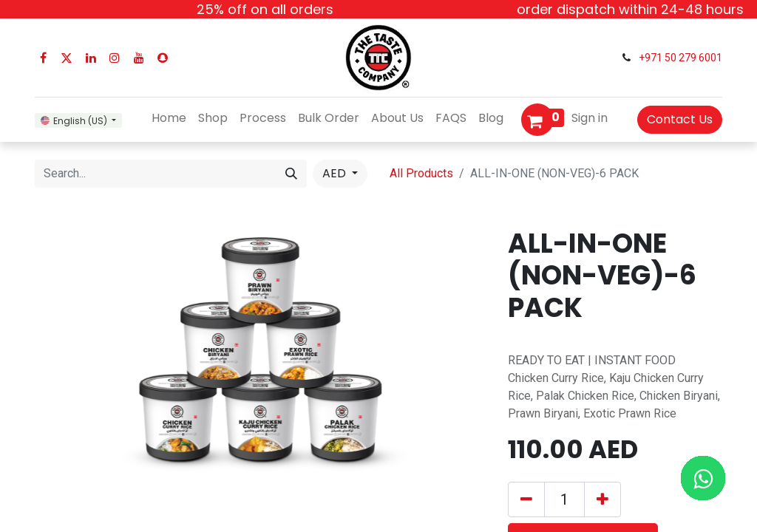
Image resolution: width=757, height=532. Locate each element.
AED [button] (336, 173)
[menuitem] (169, 118)
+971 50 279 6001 (680, 58)
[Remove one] (526, 499)
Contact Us (680, 119)
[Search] (291, 174)
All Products (421, 173)
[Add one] (602, 499)
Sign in (590, 118)
